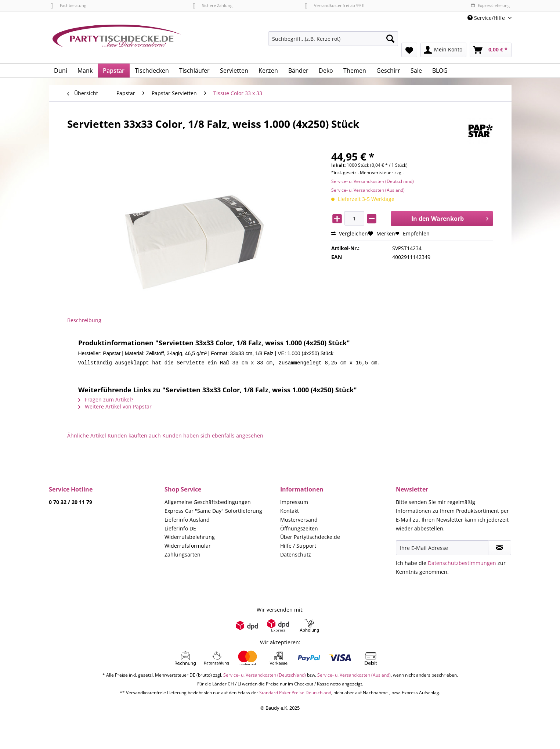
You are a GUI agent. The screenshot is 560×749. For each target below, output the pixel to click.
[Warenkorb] (491, 50)
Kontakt (290, 513)
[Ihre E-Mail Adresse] (442, 550)
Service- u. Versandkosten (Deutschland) (373, 181)
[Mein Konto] (443, 50)
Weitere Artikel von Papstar (115, 408)
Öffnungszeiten (299, 530)
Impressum (294, 504)
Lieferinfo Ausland (187, 521)
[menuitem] (333, 42)
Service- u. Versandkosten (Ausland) (368, 190)
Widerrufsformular (188, 548)
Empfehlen (412, 233)
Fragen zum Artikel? (106, 401)
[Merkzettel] (409, 50)
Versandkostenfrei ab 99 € (334, 5)
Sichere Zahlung (213, 5)
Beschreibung (84, 320)
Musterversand (299, 521)
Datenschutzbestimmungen (462, 565)
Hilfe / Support (298, 548)
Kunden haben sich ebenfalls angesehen (213, 437)
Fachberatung (68, 5)
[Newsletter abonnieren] (500, 550)
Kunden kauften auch (134, 437)
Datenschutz (296, 556)
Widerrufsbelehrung (190, 539)
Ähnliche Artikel (87, 437)
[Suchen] (390, 39)
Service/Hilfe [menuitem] (487, 18)
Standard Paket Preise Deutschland (295, 694)
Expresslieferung (490, 5)
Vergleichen (350, 233)
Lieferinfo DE (180, 530)
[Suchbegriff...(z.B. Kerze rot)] (333, 39)
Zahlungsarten (183, 556)
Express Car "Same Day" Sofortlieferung (213, 513)
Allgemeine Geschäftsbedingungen (208, 504)
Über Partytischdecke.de (310, 539)
